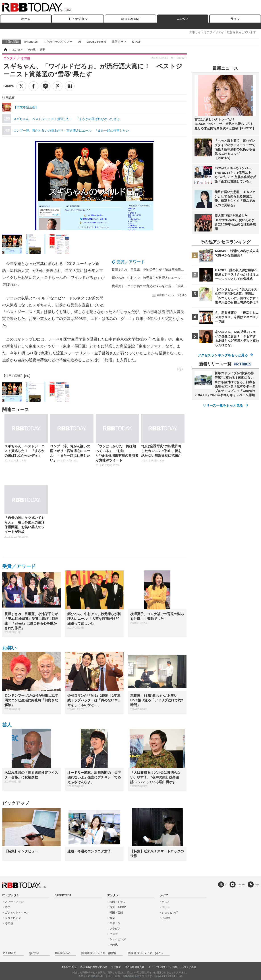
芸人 (7, 725)
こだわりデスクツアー (58, 42)
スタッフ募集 (189, 967)
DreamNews (63, 953)
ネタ (8, 907)
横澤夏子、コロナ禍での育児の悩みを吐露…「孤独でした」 (154, 286)
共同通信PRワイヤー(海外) (145, 953)
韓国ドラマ (119, 42)
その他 (9, 923)
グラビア (115, 929)
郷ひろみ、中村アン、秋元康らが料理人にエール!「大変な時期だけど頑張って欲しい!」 (174, 278)
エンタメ (183, 19)
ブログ (114, 934)
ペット (166, 907)
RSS (257, 884)
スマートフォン (14, 902)
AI (80, 42)
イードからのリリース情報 (163, 967)
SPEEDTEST (130, 19)
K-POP (136, 42)
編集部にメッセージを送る (172, 295)
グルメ (166, 902)
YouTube (241, 884)
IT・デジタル (78, 19)
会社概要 (116, 967)
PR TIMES (9, 953)
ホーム (26, 19)
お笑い (9, 648)
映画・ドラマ (118, 902)
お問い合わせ (69, 967)
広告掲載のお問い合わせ (94, 967)
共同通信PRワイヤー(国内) (98, 953)
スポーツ (115, 923)
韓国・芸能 (116, 913)
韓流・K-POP (118, 907)
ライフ (235, 19)
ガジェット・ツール (17, 913)
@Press (34, 953)
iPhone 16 (31, 42)
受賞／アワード (131, 262)
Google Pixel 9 (96, 42)
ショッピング (13, 918)
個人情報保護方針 (135, 967)
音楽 (112, 918)
